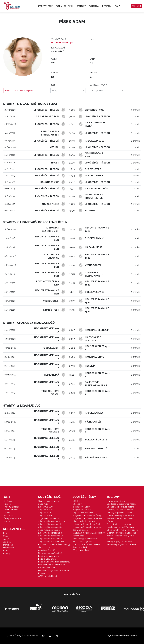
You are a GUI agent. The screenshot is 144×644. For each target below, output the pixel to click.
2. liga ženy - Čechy (81, 507)
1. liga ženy (77, 504)
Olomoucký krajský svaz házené (121, 533)
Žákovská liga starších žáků (50, 553)
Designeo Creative (127, 636)
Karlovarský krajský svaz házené (121, 544)
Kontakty (8, 521)
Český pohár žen (80, 530)
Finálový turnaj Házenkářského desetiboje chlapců (52, 566)
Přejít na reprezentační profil (19, 91)
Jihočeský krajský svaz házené (121, 507)
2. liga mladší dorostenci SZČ (51, 542)
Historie (7, 504)
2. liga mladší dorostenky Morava (87, 527)
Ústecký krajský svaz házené (120, 513)
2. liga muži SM (45, 516)
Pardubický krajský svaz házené (121, 524)
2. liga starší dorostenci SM (50, 527)
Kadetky (7, 554)
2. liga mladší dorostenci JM (51, 533)
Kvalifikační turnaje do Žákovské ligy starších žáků (54, 546)
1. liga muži (43, 504)
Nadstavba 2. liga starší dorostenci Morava (53, 572)
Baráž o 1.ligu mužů (47, 559)
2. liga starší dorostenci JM (50, 524)
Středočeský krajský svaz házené (122, 504)
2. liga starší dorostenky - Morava (87, 518)
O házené (8, 501)
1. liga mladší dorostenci (49, 530)
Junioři (6, 539)
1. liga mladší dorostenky (84, 521)
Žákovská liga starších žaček (85, 539)
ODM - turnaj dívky (81, 550)
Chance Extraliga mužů (48, 501)
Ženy (6, 536)
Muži (5, 533)
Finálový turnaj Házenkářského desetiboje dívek (86, 546)
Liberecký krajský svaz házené (121, 516)
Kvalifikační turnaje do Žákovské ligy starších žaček (89, 534)
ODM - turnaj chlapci (47, 576)
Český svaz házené (12, 518)
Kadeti (6, 551)
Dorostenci (8, 545)
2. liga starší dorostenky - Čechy (87, 516)
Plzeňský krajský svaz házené (120, 510)
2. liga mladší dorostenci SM (51, 536)
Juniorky (7, 542)
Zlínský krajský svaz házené (119, 542)
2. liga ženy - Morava (82, 510)
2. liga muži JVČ (45, 507)
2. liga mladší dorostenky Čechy (87, 524)
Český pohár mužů (47, 550)
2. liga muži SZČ (46, 510)
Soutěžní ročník (98, 85)
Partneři (7, 513)
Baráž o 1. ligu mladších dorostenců (54, 562)
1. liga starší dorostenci (48, 518)
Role (53, 85)
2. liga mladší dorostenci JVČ (51, 539)
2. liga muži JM (45, 513)
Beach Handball (11, 510)
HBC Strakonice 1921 (62, 42)
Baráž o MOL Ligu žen (82, 542)
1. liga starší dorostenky (83, 513)
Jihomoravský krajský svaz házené (122, 530)
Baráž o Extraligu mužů (48, 556)
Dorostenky (8, 548)
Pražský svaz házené (116, 501)
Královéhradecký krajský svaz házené (120, 520)
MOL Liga (77, 501)
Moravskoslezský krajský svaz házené (120, 537)
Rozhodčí (8, 516)
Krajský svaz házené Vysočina (120, 527)
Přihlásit (136, 6)
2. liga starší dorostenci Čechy (52, 521)
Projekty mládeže (12, 507)
